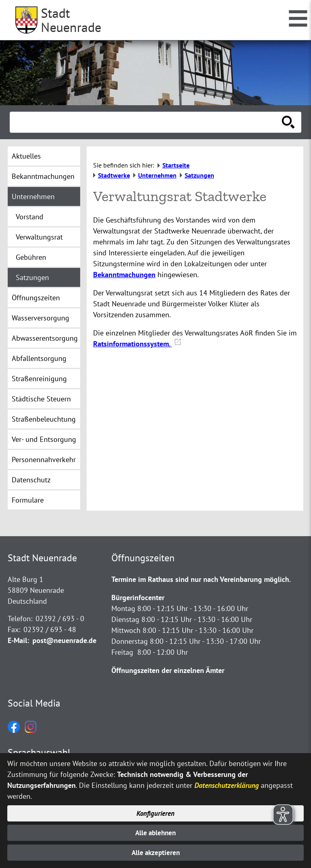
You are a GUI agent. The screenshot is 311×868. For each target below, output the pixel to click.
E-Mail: (18, 640)
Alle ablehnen (156, 832)
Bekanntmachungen (124, 275)
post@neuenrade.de (64, 640)
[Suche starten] (288, 122)
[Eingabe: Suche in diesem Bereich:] (147, 122)
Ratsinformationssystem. (137, 344)
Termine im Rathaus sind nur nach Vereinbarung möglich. (201, 579)
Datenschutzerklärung (227, 783)
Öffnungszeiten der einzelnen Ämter (168, 670)
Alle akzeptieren (156, 852)
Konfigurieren (156, 812)
